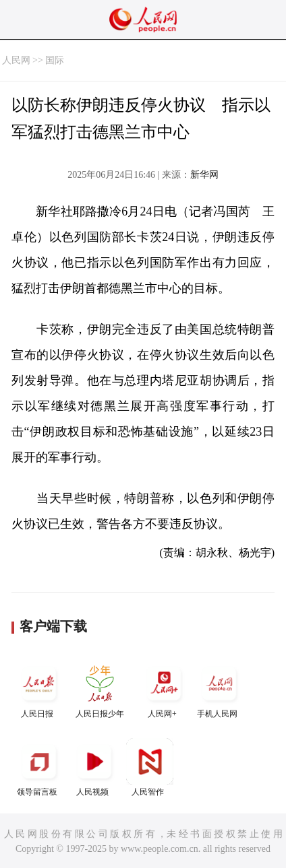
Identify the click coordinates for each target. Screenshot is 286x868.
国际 (55, 60)
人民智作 (150, 767)
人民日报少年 (100, 689)
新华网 (204, 175)
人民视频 (94, 767)
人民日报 (39, 689)
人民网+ (164, 689)
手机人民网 (219, 689)
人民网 (16, 60)
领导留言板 (39, 767)
